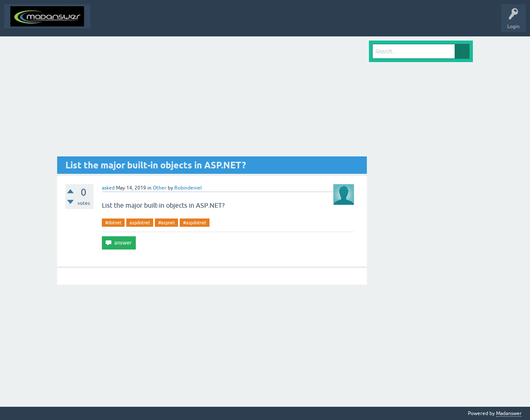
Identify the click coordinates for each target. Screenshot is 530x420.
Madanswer (509, 413)
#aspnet (166, 223)
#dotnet (113, 223)
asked (108, 188)
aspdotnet (140, 223)
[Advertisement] (212, 98)
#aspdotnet (195, 223)
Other (160, 188)
